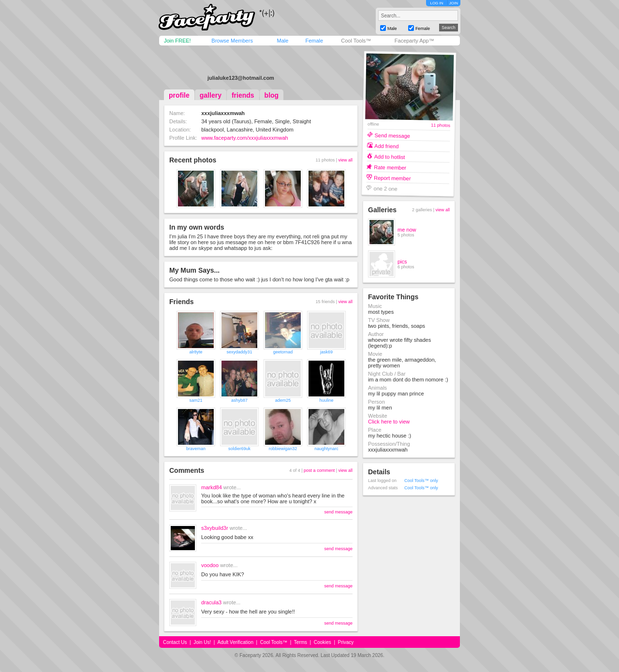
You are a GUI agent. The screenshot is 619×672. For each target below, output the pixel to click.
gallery (211, 95)
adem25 (283, 400)
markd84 (212, 487)
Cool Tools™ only (421, 481)
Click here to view (389, 422)
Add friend (386, 146)
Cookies (323, 642)
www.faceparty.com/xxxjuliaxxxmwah (245, 138)
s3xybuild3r (215, 528)
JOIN (454, 3)
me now (407, 230)
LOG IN (436, 3)
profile (179, 95)
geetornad (283, 352)
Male (282, 41)
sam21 (196, 400)
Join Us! (202, 642)
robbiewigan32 (283, 449)
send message (338, 512)
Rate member (390, 167)
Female (314, 41)
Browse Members (232, 41)
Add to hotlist (390, 156)
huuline (326, 400)
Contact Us (175, 642)
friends (243, 95)
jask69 (326, 352)
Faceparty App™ (414, 41)
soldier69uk (239, 449)
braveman (196, 449)
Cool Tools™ (356, 41)
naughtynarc (326, 449)
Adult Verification (235, 642)
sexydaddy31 (239, 352)
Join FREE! (177, 41)
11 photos (441, 125)
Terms (301, 642)
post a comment (319, 470)
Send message (392, 135)
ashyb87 (239, 400)
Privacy (346, 642)
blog (272, 95)
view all (345, 160)
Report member (392, 178)
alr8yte (196, 352)
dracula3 (211, 602)
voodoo (210, 565)
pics (402, 262)
